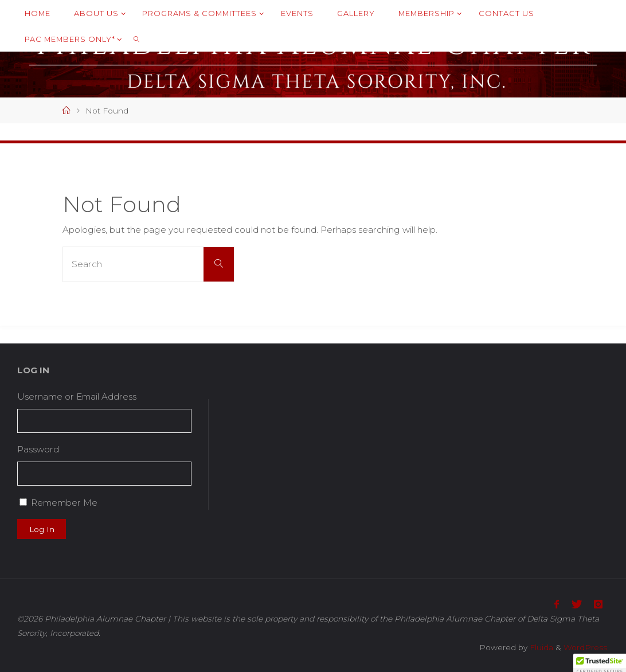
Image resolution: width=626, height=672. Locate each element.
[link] (136, 39)
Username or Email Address (77, 396)
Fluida (540, 647)
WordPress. (586, 647)
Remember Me (64, 503)
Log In (42, 529)
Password (38, 449)
